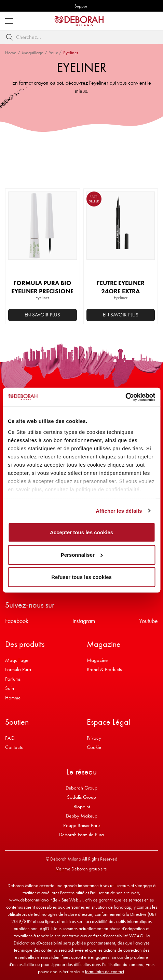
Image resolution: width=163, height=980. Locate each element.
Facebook (17, 621)
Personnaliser (82, 555)
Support (81, 6)
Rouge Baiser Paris (82, 825)
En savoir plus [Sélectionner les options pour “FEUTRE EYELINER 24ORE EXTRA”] (121, 315)
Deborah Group (81, 788)
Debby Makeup (82, 816)
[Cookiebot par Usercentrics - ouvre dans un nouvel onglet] (125, 397)
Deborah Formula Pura (81, 835)
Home (11, 53)
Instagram (84, 621)
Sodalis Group (81, 797)
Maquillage (33, 53)
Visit (60, 869)
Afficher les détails (119, 510)
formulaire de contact (105, 971)
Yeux (53, 53)
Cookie (94, 747)
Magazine (97, 660)
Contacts (14, 747)
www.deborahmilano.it (30, 900)
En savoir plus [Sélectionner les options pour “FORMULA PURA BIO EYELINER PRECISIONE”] (42, 315)
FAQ (10, 738)
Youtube (148, 621)
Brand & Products (104, 669)
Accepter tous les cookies (81, 532)
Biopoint (82, 807)
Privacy (94, 738)
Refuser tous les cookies (81, 577)
